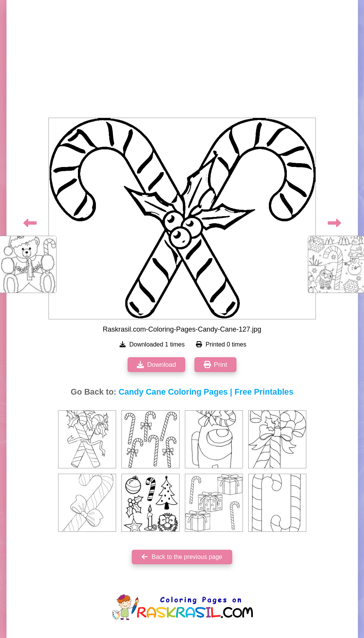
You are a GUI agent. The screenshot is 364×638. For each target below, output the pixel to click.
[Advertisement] (182, 61)
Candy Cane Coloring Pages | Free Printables (206, 392)
